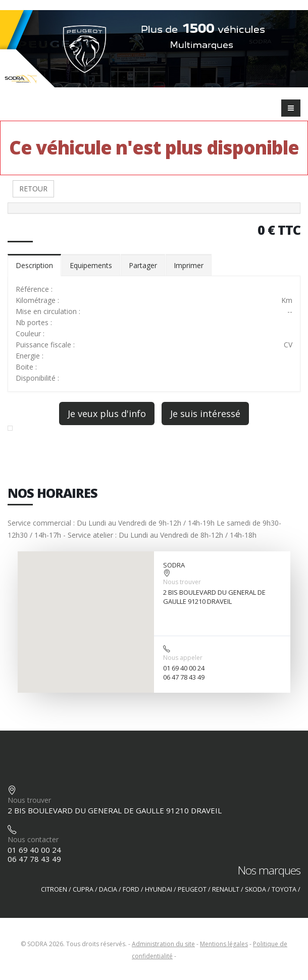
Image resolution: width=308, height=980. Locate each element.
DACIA (108, 889)
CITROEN (54, 889)
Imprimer (189, 265)
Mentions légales (224, 944)
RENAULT (226, 889)
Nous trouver (182, 582)
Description (34, 265)
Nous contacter (33, 839)
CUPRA (83, 889)
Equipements (91, 265)
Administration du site (163, 944)
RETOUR (33, 189)
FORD (131, 889)
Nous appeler (183, 658)
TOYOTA (284, 889)
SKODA (255, 889)
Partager (143, 265)
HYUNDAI (159, 889)
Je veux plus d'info (107, 414)
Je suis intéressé (205, 414)
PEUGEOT (192, 889)
